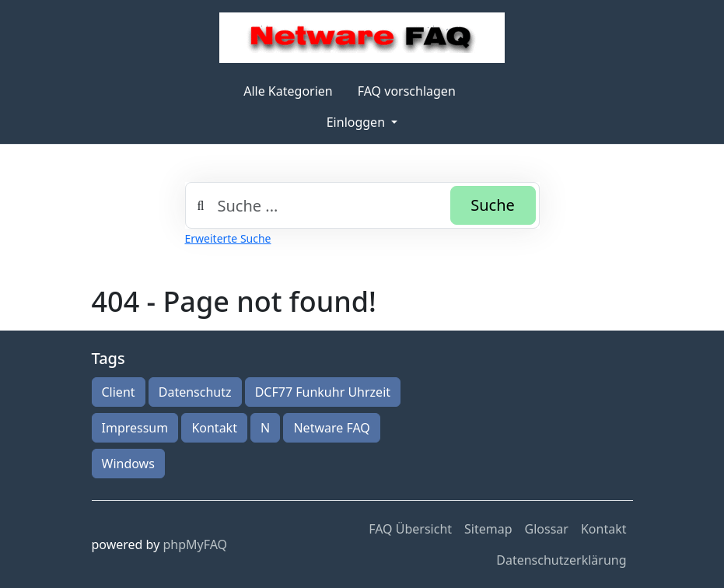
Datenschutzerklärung (561, 560)
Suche (493, 205)
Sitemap (488, 529)
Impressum (135, 428)
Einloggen (357, 122)
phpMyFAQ (195, 544)
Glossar (547, 529)
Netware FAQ (331, 428)
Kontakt (214, 428)
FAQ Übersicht (410, 529)
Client (119, 392)
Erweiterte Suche (228, 238)
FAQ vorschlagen (407, 91)
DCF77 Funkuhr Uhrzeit (323, 392)
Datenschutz (195, 392)
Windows (128, 464)
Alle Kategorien (288, 91)
